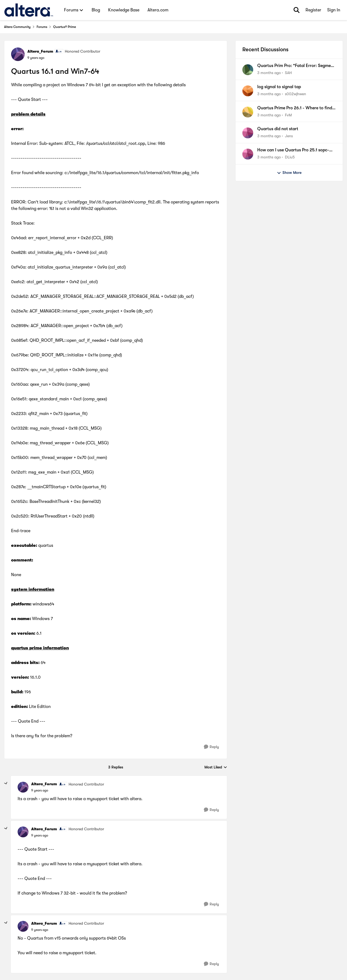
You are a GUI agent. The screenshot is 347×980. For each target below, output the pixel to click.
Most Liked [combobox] (216, 767)
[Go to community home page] (29, 10)
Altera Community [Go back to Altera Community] (17, 27)
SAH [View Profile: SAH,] (288, 73)
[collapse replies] (6, 783)
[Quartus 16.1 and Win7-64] (40, 790)
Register (313, 10)
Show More (289, 173)
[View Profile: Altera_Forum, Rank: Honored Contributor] (18, 54)
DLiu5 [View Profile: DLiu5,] (290, 157)
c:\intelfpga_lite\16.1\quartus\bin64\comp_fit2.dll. (113, 202)
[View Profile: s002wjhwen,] (248, 91)
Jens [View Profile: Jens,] (289, 136)
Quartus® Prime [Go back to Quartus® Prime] (65, 27)
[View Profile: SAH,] (248, 70)
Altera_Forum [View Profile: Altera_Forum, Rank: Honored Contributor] (40, 51)
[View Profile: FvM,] (248, 112)
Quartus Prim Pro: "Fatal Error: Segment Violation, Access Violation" (296, 66)
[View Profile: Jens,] (248, 133)
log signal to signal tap (279, 87)
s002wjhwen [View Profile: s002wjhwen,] (295, 94)
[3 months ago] (269, 73)
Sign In (334, 10)
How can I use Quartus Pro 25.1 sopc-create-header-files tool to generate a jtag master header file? (294, 150)
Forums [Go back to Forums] (42, 27)
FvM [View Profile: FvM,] (288, 115)
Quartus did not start (278, 129)
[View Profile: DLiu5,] (248, 154)
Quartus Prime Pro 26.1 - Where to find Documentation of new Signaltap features (295, 108)
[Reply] (211, 747)
